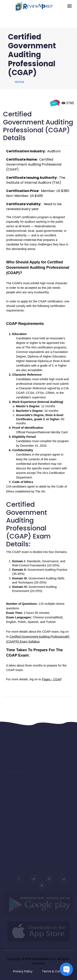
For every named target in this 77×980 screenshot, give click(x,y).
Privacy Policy (23, 971)
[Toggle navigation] (70, 6)
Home (19, 82)
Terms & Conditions (56, 971)
